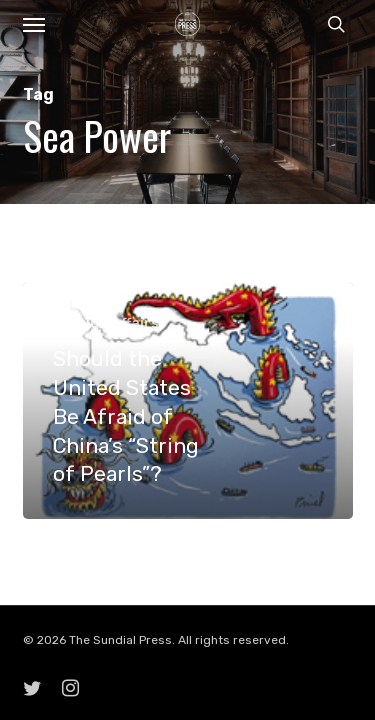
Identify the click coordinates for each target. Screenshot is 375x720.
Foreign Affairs (106, 323)
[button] (34, 24)
